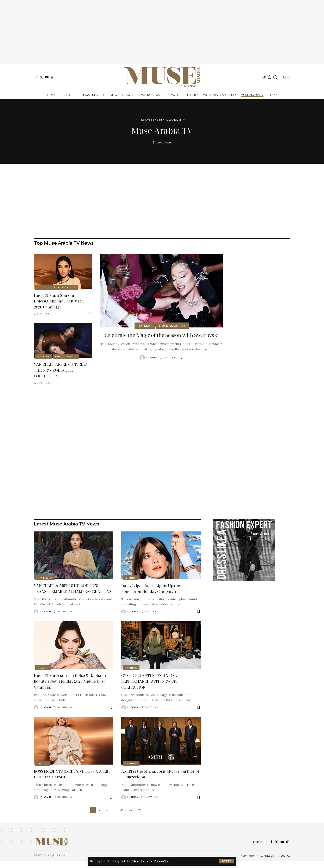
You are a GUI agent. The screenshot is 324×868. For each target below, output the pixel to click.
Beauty (43, 287)
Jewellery (46, 577)
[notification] (269, 77)
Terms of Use (164, 861)
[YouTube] (47, 77)
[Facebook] (37, 77)
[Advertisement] (162, 32)
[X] (41, 77)
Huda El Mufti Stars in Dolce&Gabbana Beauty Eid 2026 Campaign (59, 301)
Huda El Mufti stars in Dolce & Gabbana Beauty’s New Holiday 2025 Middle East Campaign (73, 687)
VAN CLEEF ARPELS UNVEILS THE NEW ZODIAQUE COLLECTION (61, 370)
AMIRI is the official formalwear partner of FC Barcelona (156, 780)
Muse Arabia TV (66, 287)
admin (153, 365)
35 (130, 816)
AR (264, 77)
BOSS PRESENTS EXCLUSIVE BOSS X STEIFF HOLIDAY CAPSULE (73, 780)
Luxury (131, 577)
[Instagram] (52, 77)
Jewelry (44, 356)
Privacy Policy (140, 861)
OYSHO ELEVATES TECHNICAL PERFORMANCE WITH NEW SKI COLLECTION (155, 687)
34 (122, 816)
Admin (135, 612)
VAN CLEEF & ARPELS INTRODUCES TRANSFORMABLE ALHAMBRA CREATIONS (73, 591)
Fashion (132, 673)
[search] (275, 77)
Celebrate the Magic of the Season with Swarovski (162, 338)
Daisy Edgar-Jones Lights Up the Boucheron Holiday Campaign (156, 588)
